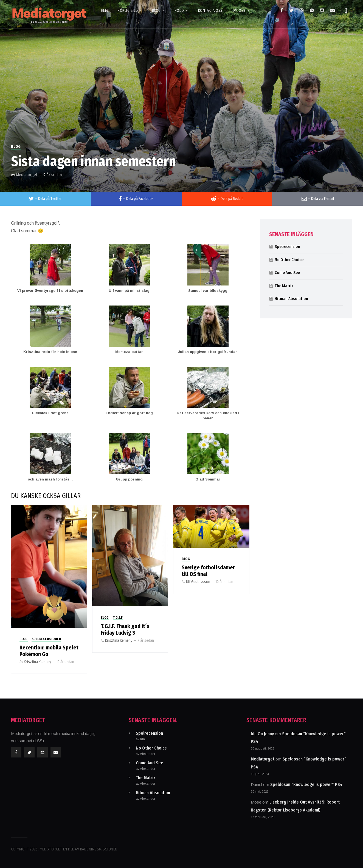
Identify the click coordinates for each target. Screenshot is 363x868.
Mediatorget (27, 175)
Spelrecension (287, 247)
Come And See (287, 273)
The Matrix (284, 286)
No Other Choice (289, 260)
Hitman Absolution (291, 299)
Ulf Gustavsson (198, 582)
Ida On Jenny (262, 734)
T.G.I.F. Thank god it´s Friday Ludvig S (125, 629)
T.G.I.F (118, 618)
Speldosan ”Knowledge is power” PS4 (306, 784)
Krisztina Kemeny (37, 662)
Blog (16, 147)
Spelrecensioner (46, 639)
